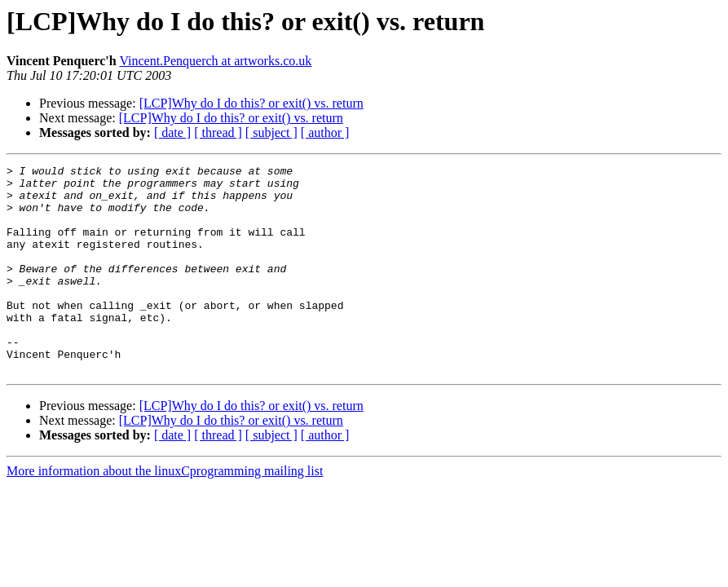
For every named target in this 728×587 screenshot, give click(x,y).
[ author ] (325, 132)
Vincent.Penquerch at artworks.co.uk (215, 61)
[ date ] (172, 132)
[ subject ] (271, 132)
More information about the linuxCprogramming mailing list (165, 512)
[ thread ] (218, 132)
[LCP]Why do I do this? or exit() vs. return (251, 103)
